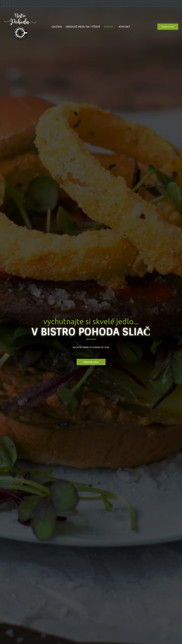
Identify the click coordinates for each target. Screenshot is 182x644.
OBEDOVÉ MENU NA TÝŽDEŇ (83, 27)
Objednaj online (91, 362)
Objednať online (168, 27)
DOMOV (109, 27)
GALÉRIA (57, 27)
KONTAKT (125, 27)
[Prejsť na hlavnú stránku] (20, 27)
